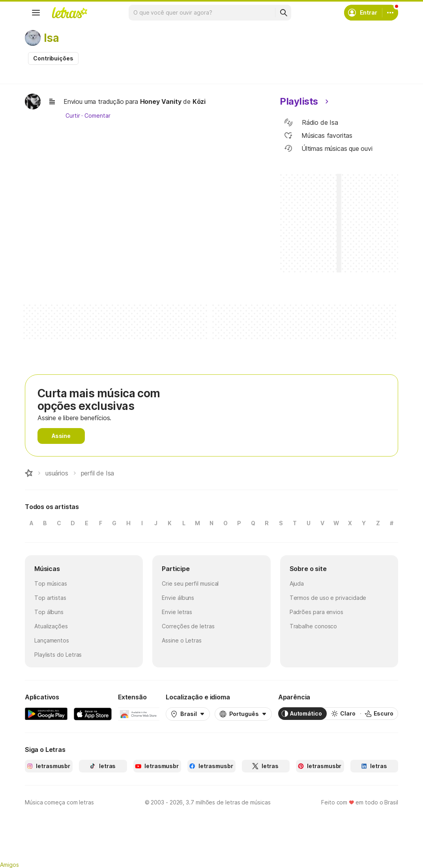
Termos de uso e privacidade (328, 598)
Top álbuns (49, 612)
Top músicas (51, 583)
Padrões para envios (316, 612)
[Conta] (390, 13)
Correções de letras (188, 626)
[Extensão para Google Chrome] (139, 714)
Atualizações (51, 626)
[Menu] (36, 13)
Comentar (97, 116)
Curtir (73, 116)
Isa (51, 38)
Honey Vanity (161, 101)
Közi (199, 101)
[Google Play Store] (46, 714)
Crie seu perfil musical (190, 583)
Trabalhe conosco (314, 626)
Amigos (9, 865)
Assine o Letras (182, 640)
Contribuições (53, 58)
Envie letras (177, 612)
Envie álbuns (178, 598)
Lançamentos (52, 640)
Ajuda (297, 583)
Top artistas (50, 598)
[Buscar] (283, 13)
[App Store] (93, 714)
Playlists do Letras (58, 655)
